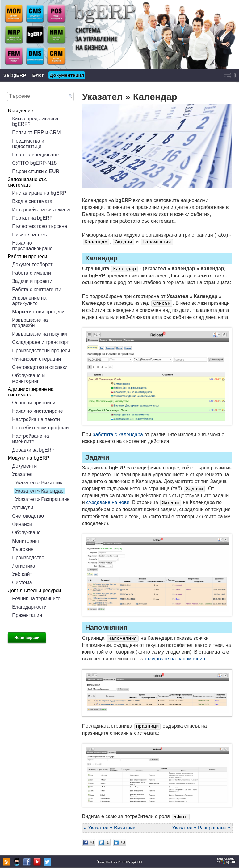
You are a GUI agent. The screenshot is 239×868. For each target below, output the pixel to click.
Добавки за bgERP (33, 450)
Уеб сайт (22, 574)
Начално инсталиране (37, 411)
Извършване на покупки (39, 334)
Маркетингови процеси (38, 312)
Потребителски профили (40, 428)
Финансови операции (36, 359)
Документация (67, 75)
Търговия (23, 549)
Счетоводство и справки (40, 367)
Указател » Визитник (39, 483)
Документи (24, 466)
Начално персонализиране (32, 246)
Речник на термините (36, 599)
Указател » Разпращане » (201, 828)
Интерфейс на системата (41, 210)
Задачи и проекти (32, 281)
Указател (22, 474)
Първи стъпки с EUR (36, 171)
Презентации (27, 615)
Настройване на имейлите (31, 439)
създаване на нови (108, 502)
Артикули (23, 508)
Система (22, 583)
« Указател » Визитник (109, 828)
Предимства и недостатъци (28, 144)
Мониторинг (26, 541)
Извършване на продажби (30, 323)
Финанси (22, 524)
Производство (28, 558)
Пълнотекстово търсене (40, 226)
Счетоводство (28, 516)
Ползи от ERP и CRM (36, 132)
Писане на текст (31, 235)
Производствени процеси (41, 351)
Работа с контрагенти (37, 289)
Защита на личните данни (120, 862)
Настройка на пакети (36, 419)
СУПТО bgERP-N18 (34, 163)
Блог (38, 75)
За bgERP (15, 75)
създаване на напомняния (175, 659)
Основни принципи (34, 403)
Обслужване (26, 533)
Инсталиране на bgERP (39, 193)
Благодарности (29, 607)
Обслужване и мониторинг (28, 378)
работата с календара (118, 434)
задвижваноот (227, 860)
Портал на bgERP (32, 218)
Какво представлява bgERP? (35, 121)
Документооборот (32, 265)
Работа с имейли (31, 273)
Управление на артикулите (29, 301)
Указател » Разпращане (42, 499)
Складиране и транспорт (40, 342)
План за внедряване (35, 155)
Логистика (24, 566)
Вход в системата (32, 201)
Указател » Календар (39, 491)
